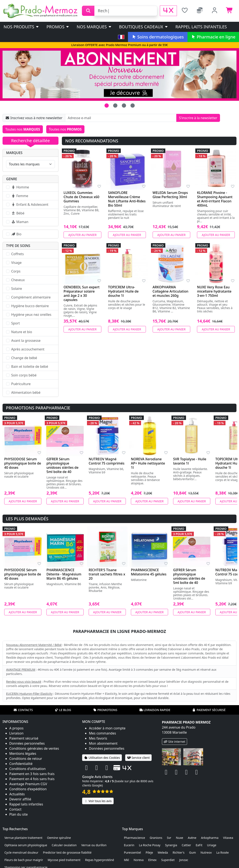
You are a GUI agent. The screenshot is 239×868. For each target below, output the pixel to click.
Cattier (186, 845)
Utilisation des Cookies (102, 758)
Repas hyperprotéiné (100, 860)
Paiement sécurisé (209, 710)
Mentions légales (23, 754)
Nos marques (94, 27)
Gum (193, 852)
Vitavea (228, 838)
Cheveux (18, 280)
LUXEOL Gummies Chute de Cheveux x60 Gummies (81, 197)
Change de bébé (24, 358)
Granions (156, 838)
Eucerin (129, 845)
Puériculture (21, 384)
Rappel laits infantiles (201, 27)
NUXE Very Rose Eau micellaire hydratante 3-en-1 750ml (214, 291)
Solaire (17, 289)
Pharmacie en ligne (213, 37)
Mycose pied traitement (64, 860)
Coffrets (18, 254)
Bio (16, 234)
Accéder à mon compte (107, 728)
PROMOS (58, 27)
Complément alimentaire (31, 297)
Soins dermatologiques (158, 37)
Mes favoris (98, 738)
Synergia (171, 845)
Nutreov (206, 852)
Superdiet (168, 860)
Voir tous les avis (98, 801)
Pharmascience (134, 838)
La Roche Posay (150, 845)
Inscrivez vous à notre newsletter (34, 118)
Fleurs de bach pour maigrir (24, 860)
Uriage (212, 845)
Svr (169, 838)
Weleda (163, 852)
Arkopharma (210, 838)
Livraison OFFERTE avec (119, 45)
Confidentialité (21, 764)
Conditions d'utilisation (27, 769)
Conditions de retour (26, 759)
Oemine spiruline (59, 838)
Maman (20, 222)
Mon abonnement (103, 743)
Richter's (178, 852)
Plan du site (18, 814)
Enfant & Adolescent (30, 204)
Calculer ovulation (64, 845)
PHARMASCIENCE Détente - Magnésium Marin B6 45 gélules (64, 574)
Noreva (139, 860)
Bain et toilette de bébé (30, 367)
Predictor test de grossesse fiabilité (67, 852)
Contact (15, 809)
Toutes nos (23, 129)
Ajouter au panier (82, 235)
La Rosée (223, 852)
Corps (16, 271)
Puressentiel (132, 852)
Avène (192, 838)
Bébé (18, 213)
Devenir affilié (20, 799)
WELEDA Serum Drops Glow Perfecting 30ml (170, 195)
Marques (14, 153)
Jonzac (184, 860)
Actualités (17, 794)
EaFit (199, 845)
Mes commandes (102, 733)
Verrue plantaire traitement (23, 838)
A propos (16, 728)
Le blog (63, 710)
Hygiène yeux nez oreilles (31, 315)
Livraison (16, 733)
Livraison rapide (155, 710)
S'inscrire (198, 118)
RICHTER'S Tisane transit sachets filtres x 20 (107, 574)
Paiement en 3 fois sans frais (32, 774)
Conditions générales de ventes (34, 748)
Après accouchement (28, 349)
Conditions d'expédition (28, 789)
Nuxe (179, 838)
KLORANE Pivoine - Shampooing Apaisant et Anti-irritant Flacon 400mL (215, 199)
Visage (16, 263)
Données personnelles (27, 743)
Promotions (105, 710)
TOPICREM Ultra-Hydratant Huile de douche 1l (123, 291)
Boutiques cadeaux (144, 27)
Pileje (149, 852)
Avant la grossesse (26, 341)
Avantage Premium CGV (28, 784)
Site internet (175, 742)
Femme (20, 196)
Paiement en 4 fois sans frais (32, 779)
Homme (20, 187)
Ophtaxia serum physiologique (26, 845)
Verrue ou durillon (94, 845)
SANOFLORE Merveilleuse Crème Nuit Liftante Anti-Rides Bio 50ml (127, 199)
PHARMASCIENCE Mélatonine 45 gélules (149, 572)
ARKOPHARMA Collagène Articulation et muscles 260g (171, 291)
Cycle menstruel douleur (21, 852)
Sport (16, 323)
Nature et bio (22, 332)
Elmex (152, 860)
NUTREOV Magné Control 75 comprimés (107, 461)
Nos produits (21, 27)
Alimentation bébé (26, 392)
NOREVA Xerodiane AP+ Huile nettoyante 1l (148, 463)
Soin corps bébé (24, 375)
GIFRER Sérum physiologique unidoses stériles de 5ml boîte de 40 (62, 465)
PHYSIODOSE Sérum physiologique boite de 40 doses (23, 463)
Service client (138, 758)
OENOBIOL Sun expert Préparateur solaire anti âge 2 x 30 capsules (81, 293)
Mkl (126, 860)
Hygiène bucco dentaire (30, 306)
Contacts (23, 710)
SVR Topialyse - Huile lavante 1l (190, 461)
